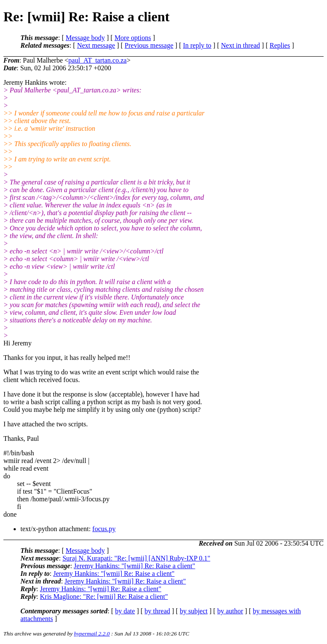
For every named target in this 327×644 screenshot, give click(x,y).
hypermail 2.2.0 (92, 634)
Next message (96, 45)
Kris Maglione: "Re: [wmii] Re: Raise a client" (104, 597)
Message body (85, 38)
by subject (194, 611)
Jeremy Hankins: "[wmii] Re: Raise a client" (134, 566)
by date (125, 611)
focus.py (104, 529)
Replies (280, 45)
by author (230, 611)
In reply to (197, 45)
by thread (158, 611)
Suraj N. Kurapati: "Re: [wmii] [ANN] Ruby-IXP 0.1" (136, 558)
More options (133, 38)
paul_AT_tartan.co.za (98, 60)
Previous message (149, 45)
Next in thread (241, 45)
